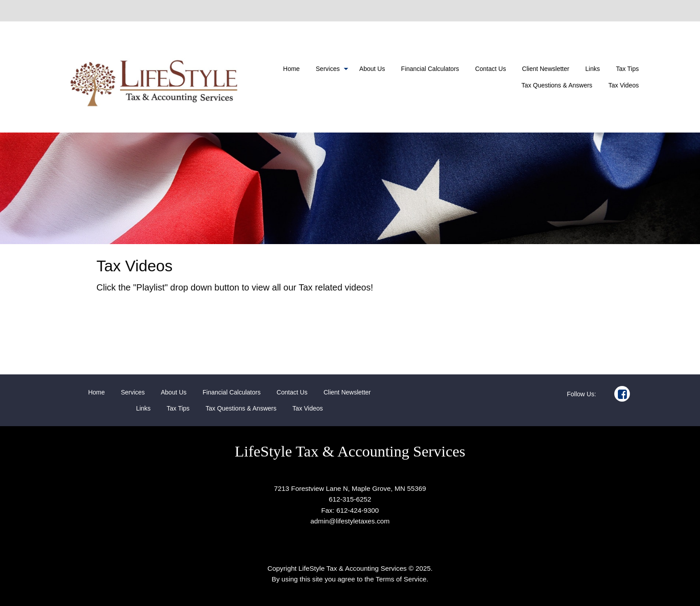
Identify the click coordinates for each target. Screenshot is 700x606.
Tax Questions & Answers (557, 85)
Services (328, 69)
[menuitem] (291, 69)
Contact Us (490, 69)
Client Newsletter (546, 69)
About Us (372, 69)
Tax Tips (627, 69)
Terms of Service (401, 579)
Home (291, 69)
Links (593, 69)
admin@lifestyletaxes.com (350, 521)
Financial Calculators (430, 69)
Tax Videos (624, 85)
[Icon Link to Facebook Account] (622, 394)
